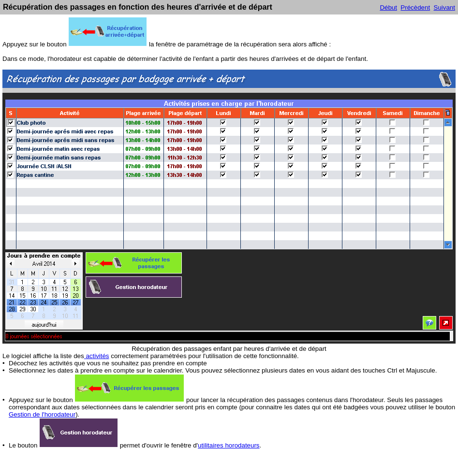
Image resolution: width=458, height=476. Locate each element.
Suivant (444, 7)
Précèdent (415, 7)
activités (97, 356)
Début (388, 7)
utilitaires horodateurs (229, 445)
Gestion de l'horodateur (42, 414)
